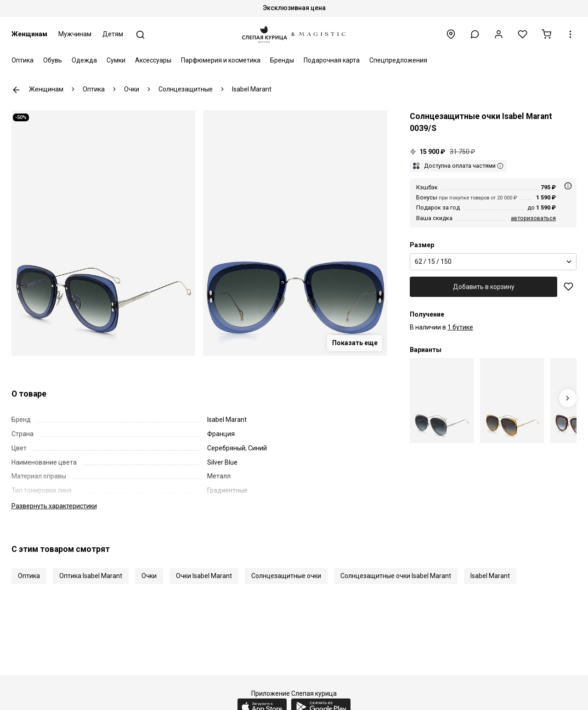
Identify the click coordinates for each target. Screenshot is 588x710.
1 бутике (460, 327)
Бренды (282, 60)
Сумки (116, 60)
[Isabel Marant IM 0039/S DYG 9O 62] (512, 400)
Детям (113, 34)
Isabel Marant (490, 576)
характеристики (54, 506)
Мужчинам (75, 34)
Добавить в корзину (484, 287)
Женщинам (29, 34)
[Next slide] (568, 398)
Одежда (84, 60)
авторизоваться (533, 218)
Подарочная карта (332, 60)
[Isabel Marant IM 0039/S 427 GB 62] (442, 400)
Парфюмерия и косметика (221, 60)
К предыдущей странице (16, 90)
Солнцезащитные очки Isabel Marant (396, 576)
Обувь (53, 60)
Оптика (23, 60)
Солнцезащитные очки (286, 576)
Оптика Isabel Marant (91, 576)
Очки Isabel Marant (204, 576)
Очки (149, 576)
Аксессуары (153, 60)
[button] (475, 34)
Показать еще (355, 343)
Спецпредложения (398, 60)
